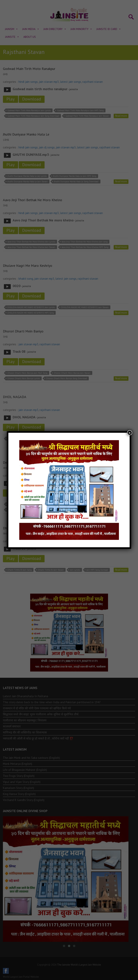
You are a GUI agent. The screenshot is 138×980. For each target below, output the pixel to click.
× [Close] (130, 433)
